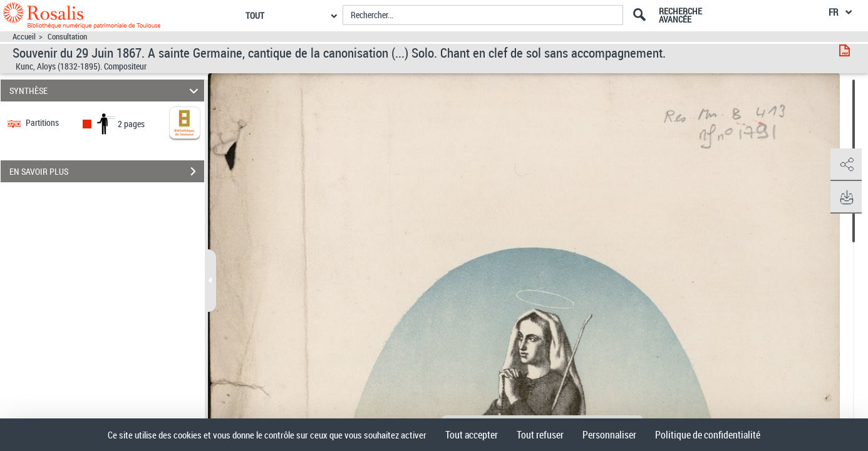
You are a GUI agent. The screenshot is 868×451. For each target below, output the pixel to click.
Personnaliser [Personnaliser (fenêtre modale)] (609, 435)
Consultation (67, 37)
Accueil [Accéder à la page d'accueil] (24, 37)
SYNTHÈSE (106, 91)
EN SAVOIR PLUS (107, 172)
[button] (846, 165)
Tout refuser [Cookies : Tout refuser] (540, 435)
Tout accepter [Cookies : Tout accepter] (472, 435)
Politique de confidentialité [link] (708, 435)
